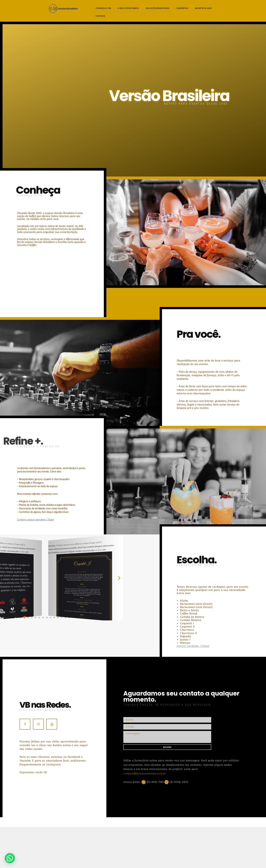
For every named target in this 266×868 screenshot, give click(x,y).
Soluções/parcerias (158, 8)
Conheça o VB (103, 8)
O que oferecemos (128, 8)
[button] (8, 578)
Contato (100, 16)
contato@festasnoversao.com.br (145, 796)
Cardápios (182, 8)
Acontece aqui (203, 8)
